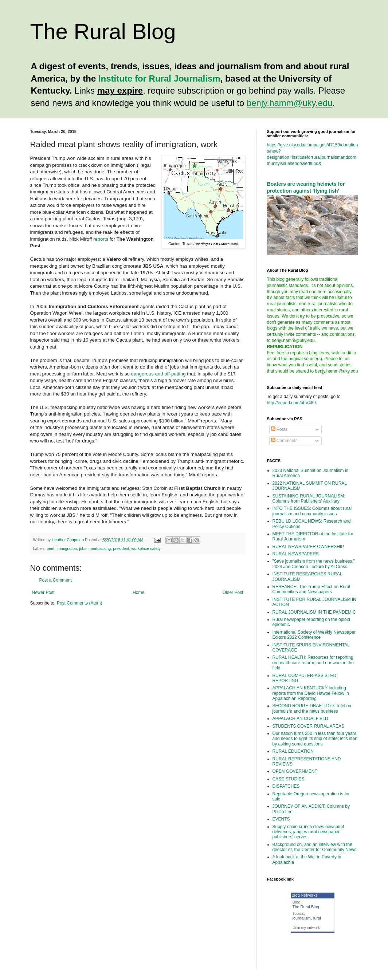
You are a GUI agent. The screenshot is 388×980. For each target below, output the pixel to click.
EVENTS (281, 819)
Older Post (233, 593)
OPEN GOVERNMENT (295, 771)
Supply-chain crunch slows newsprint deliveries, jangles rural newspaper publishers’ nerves (308, 832)
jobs (83, 548)
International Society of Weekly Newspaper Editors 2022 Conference (314, 635)
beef (50, 548)
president (121, 548)
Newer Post (43, 593)
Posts (279, 429)
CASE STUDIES (289, 779)
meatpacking (100, 548)
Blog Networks (305, 895)
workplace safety (146, 548)
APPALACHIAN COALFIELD (300, 719)
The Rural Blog (103, 32)
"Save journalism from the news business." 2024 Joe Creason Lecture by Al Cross (314, 564)
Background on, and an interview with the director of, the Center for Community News (315, 847)
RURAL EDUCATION (293, 751)
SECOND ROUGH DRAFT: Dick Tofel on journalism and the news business (312, 708)
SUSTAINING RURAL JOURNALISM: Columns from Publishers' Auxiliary (309, 499)
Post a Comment (56, 580)
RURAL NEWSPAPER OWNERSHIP (308, 547)
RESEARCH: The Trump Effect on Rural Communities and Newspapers (311, 589)
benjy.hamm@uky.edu (290, 103)
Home (138, 593)
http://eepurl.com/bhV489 (291, 403)
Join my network (307, 928)
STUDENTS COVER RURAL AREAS (309, 726)
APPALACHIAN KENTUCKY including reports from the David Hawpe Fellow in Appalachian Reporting (311, 693)
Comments (284, 441)
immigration (67, 548)
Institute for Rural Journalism (159, 78)
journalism (302, 918)
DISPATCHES (286, 786)
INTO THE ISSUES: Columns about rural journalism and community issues (312, 511)
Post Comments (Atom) (80, 603)
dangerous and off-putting (158, 374)
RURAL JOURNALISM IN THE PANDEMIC (314, 612)
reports (101, 239)
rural (317, 918)
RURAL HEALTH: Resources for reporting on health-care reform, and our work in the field (313, 663)
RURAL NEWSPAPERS (296, 554)
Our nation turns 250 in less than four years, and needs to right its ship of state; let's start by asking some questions (315, 739)
